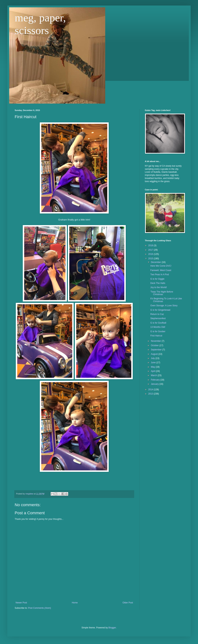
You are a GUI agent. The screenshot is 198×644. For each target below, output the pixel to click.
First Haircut (156, 336)
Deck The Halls (158, 283)
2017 (151, 250)
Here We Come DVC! (161, 266)
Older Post (128, 603)
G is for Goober (158, 331)
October (155, 345)
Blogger (112, 628)
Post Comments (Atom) (40, 608)
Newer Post (21, 603)
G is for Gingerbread (160, 310)
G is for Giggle (157, 279)
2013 (151, 394)
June (154, 363)
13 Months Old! (158, 327)
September (157, 350)
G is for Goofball (158, 323)
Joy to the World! (159, 287)
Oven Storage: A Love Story (164, 306)
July (153, 358)
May (153, 367)
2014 (151, 390)
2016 (151, 254)
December (156, 262)
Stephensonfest (158, 318)
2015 (151, 259)
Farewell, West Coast (161, 270)
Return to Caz (157, 314)
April (153, 371)
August (155, 354)
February (156, 380)
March (154, 375)
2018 (151, 245)
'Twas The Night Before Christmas (162, 293)
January (155, 384)
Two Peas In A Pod (160, 275)
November (156, 341)
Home (75, 603)
